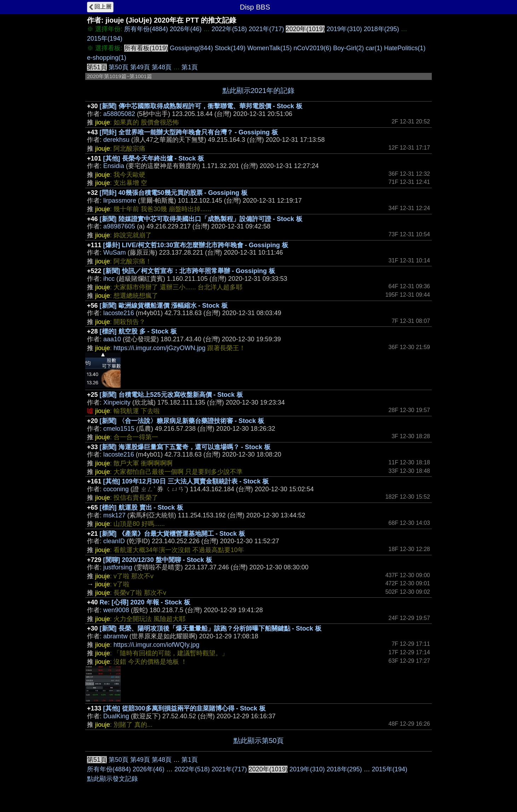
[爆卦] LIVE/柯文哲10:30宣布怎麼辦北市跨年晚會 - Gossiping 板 (196, 245)
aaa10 (112, 339)
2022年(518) (229, 29)
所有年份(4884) (146, 29)
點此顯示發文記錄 (112, 779)
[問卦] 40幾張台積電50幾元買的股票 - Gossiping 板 (174, 193)
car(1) (374, 48)
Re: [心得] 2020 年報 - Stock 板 (145, 602)
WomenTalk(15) (269, 48)
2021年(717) (266, 29)
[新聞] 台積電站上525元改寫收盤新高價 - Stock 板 (171, 395)
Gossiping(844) (191, 48)
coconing (116, 489)
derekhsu (116, 140)
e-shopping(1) (107, 58)
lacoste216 (119, 313)
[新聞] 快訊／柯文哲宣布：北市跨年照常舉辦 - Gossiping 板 (189, 271)
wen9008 (116, 610)
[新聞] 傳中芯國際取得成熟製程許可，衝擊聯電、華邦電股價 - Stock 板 (201, 106)
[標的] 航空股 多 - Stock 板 (138, 331)
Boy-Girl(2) (348, 48)
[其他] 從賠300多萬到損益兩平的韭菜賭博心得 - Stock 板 (184, 708)
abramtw (115, 636)
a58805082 (119, 114)
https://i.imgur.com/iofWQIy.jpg (156, 645)
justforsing (118, 567)
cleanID (114, 541)
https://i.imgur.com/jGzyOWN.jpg (159, 348)
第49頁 (140, 67)
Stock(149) (230, 48)
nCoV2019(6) (312, 48)
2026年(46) (186, 29)
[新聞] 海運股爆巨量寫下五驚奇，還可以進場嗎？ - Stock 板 (185, 447)
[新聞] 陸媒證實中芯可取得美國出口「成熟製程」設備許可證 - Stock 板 (201, 219)
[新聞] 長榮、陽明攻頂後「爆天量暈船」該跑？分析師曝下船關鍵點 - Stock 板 (211, 628)
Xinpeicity (117, 402)
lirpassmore (120, 201)
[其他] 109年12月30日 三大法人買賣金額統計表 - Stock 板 (186, 481)
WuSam (115, 253)
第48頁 (162, 67)
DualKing (116, 716)
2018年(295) (382, 29)
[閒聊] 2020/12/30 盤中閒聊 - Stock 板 (158, 560)
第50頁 (118, 67)
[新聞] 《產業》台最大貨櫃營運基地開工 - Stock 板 (172, 534)
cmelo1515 (119, 429)
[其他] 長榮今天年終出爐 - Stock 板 (154, 158)
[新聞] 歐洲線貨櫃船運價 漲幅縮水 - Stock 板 (164, 306)
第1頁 (190, 67)
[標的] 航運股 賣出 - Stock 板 (141, 507)
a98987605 (119, 226)
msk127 (114, 515)
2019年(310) (344, 29)
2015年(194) (105, 39)
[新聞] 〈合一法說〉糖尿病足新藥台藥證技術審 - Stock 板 (182, 421)
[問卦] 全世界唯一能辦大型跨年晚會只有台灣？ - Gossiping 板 (189, 132)
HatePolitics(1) (405, 48)
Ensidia (114, 166)
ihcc (109, 279)
